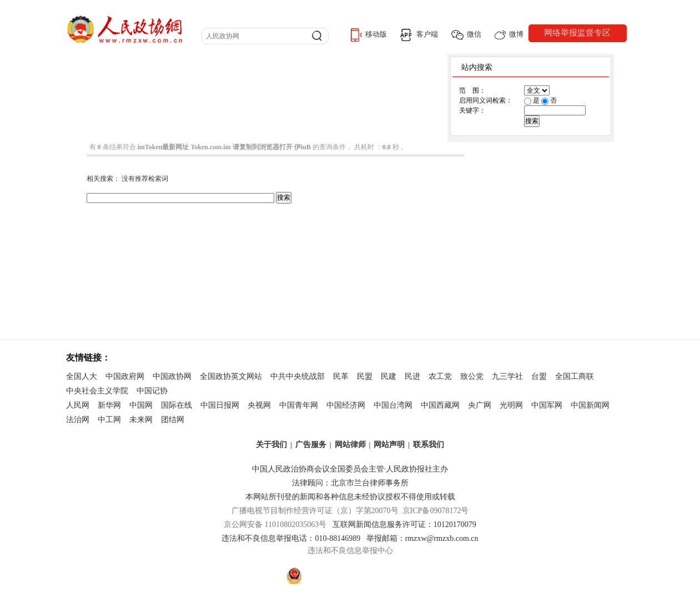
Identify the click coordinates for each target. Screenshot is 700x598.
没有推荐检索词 (145, 179)
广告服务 (311, 445)
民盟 (365, 376)
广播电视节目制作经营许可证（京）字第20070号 (315, 511)
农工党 (440, 376)
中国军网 (547, 405)
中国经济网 (346, 405)
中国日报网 (220, 405)
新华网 (109, 405)
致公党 (472, 376)
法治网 (78, 420)
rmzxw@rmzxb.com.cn (442, 538)
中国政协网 (172, 376)
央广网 (480, 405)
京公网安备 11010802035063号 (278, 524)
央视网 (259, 405)
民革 (341, 376)
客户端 (419, 35)
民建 (389, 376)
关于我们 (271, 445)
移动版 (369, 35)
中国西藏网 (440, 405)
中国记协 (152, 391)
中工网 (109, 420)
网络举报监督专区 (577, 33)
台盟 (539, 376)
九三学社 (507, 376)
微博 (509, 35)
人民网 (78, 405)
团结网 (173, 420)
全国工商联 (575, 376)
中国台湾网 (393, 405)
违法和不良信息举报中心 (350, 551)
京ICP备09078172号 (436, 511)
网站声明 (389, 445)
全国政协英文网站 (231, 376)
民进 (412, 376)
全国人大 (82, 376)
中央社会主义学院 (97, 391)
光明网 (511, 405)
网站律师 (350, 445)
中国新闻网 (590, 405)
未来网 (141, 420)
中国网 (141, 405)
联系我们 (429, 445)
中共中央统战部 (298, 376)
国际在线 (177, 405)
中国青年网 (299, 405)
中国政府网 (125, 376)
